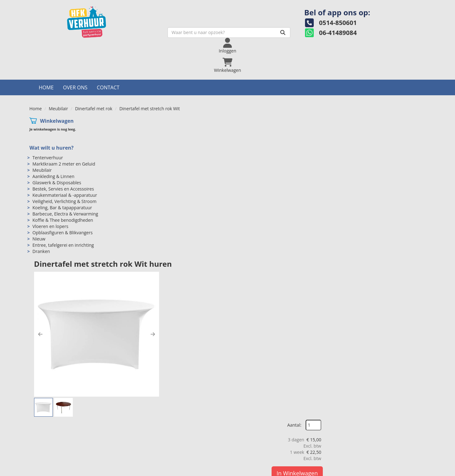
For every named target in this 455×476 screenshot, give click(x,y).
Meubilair (58, 77)
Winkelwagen (57, 89)
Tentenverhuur (48, 126)
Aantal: (392, 104)
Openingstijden (153, 444)
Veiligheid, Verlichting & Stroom (65, 170)
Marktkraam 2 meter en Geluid (64, 132)
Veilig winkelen (251, 444)
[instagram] (409, 471)
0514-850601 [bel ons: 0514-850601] (56, 439)
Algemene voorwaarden (260, 451)
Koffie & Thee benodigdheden (63, 188)
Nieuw (39, 207)
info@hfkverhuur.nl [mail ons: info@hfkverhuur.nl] (62, 449)
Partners (146, 451)
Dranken (41, 220)
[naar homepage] (79, 26)
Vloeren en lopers (50, 195)
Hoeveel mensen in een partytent (369, 444)
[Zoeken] (248, 37)
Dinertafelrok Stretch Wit (191, 271)
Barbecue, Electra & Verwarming (65, 182)
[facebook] (386, 471)
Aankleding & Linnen (53, 145)
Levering (245, 438)
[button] (139, 161)
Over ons (75, 56)
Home (46, 56)
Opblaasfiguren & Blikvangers (63, 201)
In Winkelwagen (395, 152)
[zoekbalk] (195, 37)
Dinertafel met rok (94, 77)
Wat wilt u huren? (51, 116)
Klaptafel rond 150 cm (332, 271)
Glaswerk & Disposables (57, 151)
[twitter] (397, 471)
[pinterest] (420, 471)
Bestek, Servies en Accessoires (63, 157)
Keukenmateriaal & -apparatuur (65, 164)
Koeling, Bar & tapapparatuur (62, 176)
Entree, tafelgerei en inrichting (63, 213)
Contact (108, 56)
